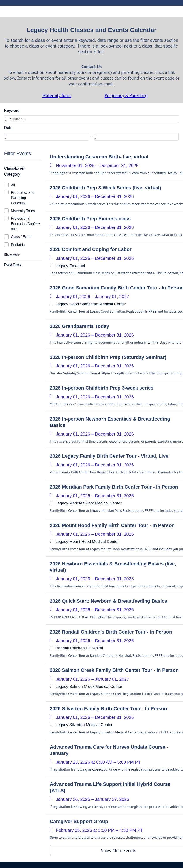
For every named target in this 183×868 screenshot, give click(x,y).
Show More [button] (12, 255)
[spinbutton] (46, 137)
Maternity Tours (23, 211)
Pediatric (18, 245)
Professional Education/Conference (25, 224)
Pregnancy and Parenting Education (23, 198)
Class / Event (21, 237)
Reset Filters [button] (13, 265)
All (13, 185)
